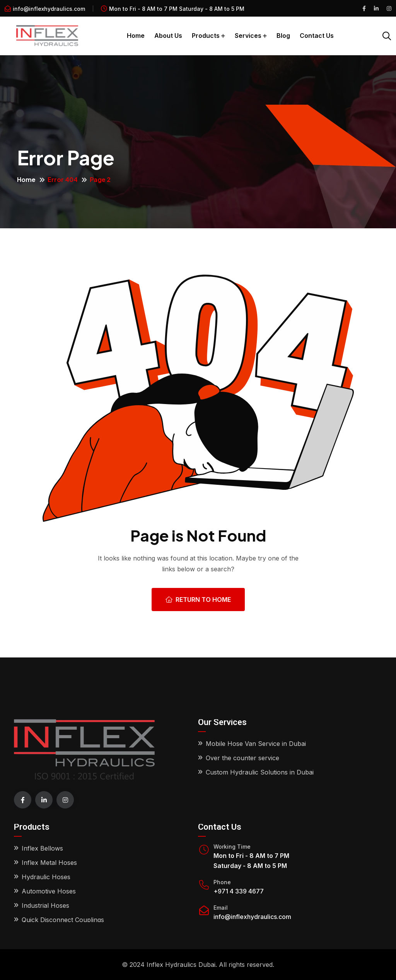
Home (136, 36)
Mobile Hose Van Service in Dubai (256, 744)
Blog (283, 36)
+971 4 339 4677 (239, 891)
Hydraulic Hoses (46, 877)
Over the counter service (242, 758)
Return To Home (198, 600)
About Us (168, 36)
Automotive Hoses (49, 891)
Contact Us (317, 36)
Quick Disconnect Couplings (63, 920)
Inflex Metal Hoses (49, 863)
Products (206, 36)
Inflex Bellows (42, 848)
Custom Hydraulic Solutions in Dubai (260, 772)
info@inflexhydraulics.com (49, 9)
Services (248, 36)
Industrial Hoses (45, 905)
